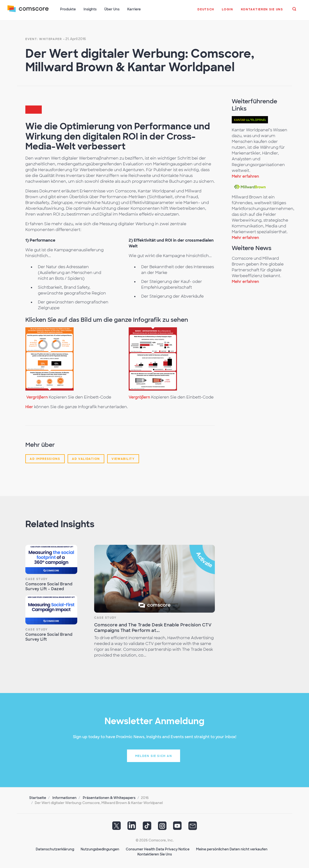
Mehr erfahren (245, 176)
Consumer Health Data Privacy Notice (158, 849)
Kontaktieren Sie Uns (155, 854)
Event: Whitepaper (44, 39)
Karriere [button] (134, 9)
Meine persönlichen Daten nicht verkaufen (232, 849)
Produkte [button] (68, 9)
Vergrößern (37, 397)
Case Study (37, 579)
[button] (206, 12)
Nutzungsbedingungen (100, 849)
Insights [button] (90, 9)
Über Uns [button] (112, 9)
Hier (29, 406)
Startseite (38, 797)
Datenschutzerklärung (55, 849)
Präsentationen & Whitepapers (109, 797)
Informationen (64, 797)
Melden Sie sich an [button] (154, 756)
